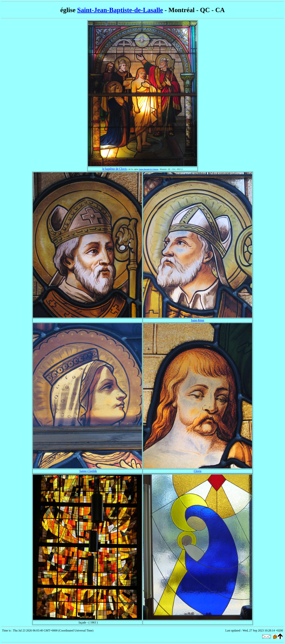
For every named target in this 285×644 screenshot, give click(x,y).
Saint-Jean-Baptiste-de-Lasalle (120, 10)
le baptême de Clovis (115, 169)
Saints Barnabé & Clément (149, 169)
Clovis (198, 471)
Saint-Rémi (198, 320)
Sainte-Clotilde (88, 471)
